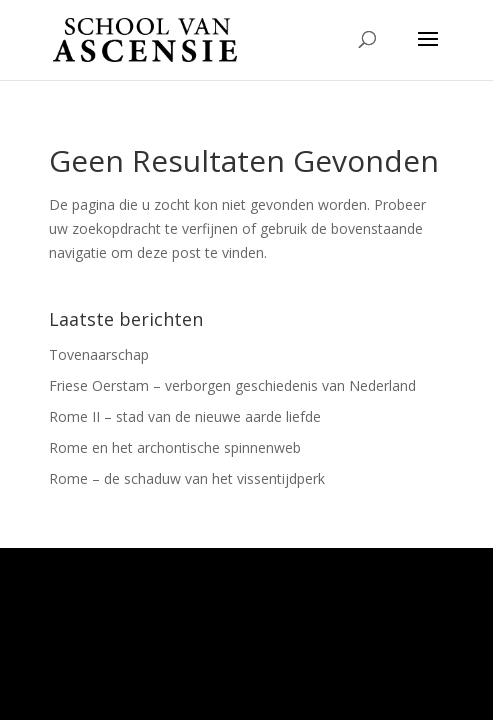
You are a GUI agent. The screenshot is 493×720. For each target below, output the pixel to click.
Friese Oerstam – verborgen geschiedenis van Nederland (232, 385)
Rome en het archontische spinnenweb (175, 447)
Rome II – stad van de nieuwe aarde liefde (185, 416)
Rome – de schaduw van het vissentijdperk (187, 478)
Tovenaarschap (99, 354)
